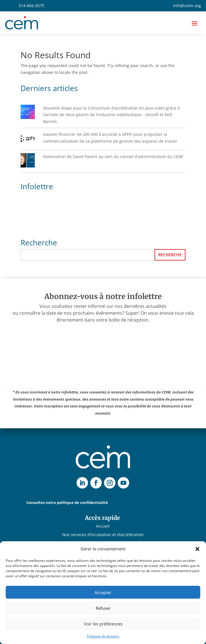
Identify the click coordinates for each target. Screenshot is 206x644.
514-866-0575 (31, 6)
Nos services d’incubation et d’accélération (103, 535)
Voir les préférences (103, 624)
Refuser (103, 608)
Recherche (170, 255)
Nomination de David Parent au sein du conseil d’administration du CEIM (113, 157)
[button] (197, 549)
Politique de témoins (103, 636)
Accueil (103, 526)
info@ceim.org (187, 6)
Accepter (103, 592)
